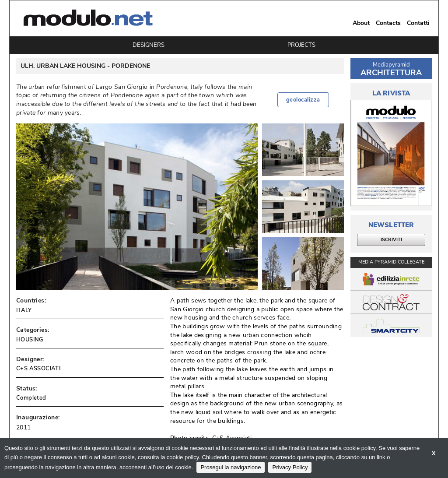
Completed (31, 398)
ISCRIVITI (391, 240)
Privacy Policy (290, 467)
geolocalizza (303, 100)
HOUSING (30, 340)
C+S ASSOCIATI (38, 369)
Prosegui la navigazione (231, 467)
